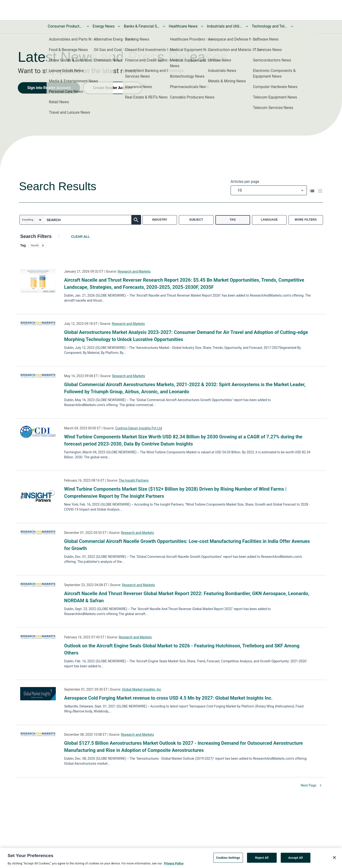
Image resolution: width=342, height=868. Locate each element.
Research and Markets (134, 271)
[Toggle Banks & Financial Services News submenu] (164, 26)
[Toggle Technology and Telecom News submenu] (292, 26)
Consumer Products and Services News (66, 26)
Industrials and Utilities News (225, 26)
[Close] (334, 859)
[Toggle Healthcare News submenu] (202, 26)
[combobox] (269, 190)
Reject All (262, 859)
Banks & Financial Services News (142, 26)
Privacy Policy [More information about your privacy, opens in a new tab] (174, 865)
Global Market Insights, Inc (141, 689)
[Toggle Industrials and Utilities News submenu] (247, 26)
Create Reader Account (113, 88)
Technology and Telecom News (270, 26)
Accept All (296, 859)
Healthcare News (183, 26)
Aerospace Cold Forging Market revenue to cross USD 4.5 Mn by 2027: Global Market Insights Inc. (168, 698)
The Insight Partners (134, 480)
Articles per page (245, 182)
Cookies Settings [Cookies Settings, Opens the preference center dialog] (228, 859)
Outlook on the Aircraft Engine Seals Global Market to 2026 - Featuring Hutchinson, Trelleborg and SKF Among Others (182, 649)
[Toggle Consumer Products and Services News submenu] (88, 26)
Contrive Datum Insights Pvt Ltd (139, 428)
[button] (37, 245)
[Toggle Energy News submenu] (119, 26)
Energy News (104, 26)
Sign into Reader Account (49, 88)
